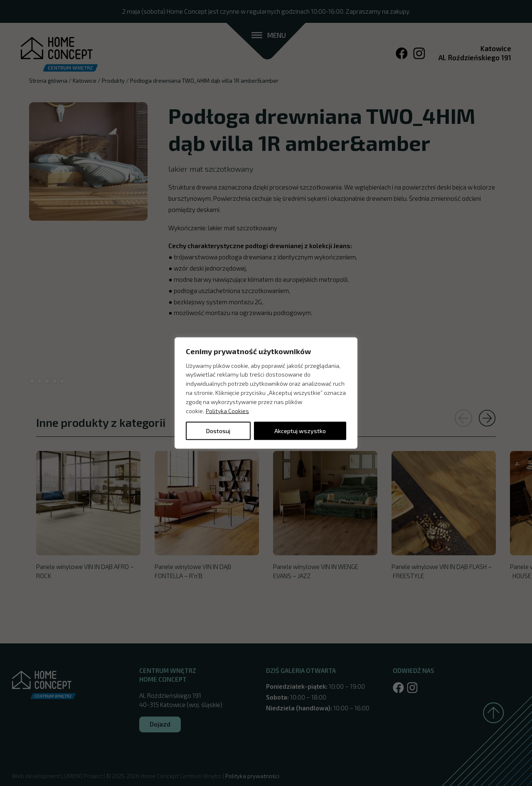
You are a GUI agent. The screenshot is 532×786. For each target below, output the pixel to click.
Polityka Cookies (227, 410)
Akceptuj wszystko (300, 431)
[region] (266, 393)
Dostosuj (218, 431)
